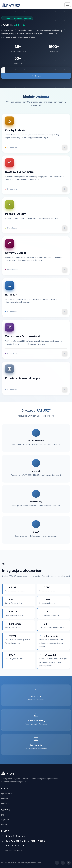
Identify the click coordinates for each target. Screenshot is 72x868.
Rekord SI (5, 803)
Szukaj (36, 76)
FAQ (3, 815)
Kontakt (4, 824)
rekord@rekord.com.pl (14, 850)
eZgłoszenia (6, 820)
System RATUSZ (7, 794)
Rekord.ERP (6, 798)
